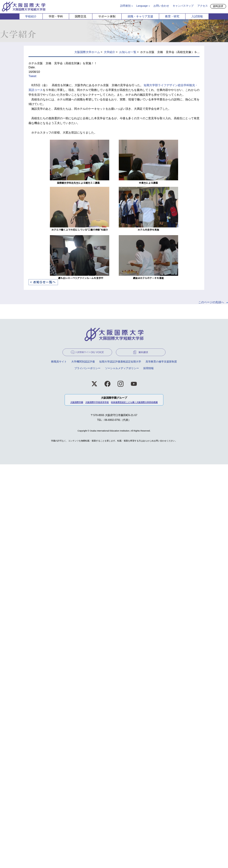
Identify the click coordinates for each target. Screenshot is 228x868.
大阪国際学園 (77, 402)
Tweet (32, 76)
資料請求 (218, 6)
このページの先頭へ (211, 302)
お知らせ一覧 (128, 52)
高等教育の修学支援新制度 (161, 362)
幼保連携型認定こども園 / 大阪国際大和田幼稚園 (134, 402)
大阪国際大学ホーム (87, 52)
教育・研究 (172, 16)
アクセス (203, 6)
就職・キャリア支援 (140, 16)
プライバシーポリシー (87, 368)
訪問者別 (125, 6)
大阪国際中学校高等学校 (97, 402)
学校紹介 (31, 16)
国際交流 (81, 16)
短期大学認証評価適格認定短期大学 (120, 362)
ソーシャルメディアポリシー (122, 368)
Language (142, 6)
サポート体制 (107, 16)
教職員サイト (59, 362)
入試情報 (197, 16)
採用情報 (148, 368)
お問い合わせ (161, 6)
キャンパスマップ (183, 6)
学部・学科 (56, 16)
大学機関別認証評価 (83, 362)
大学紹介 (109, 52)
